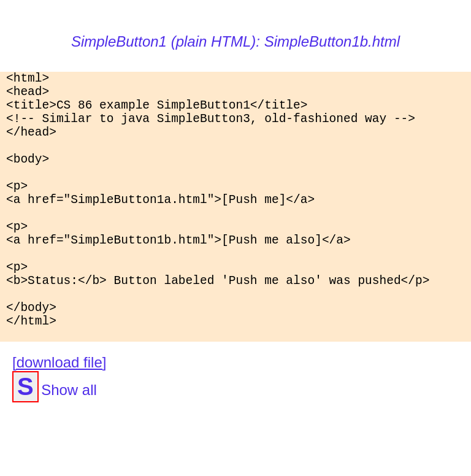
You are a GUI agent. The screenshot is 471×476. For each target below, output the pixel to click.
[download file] (59, 424)
